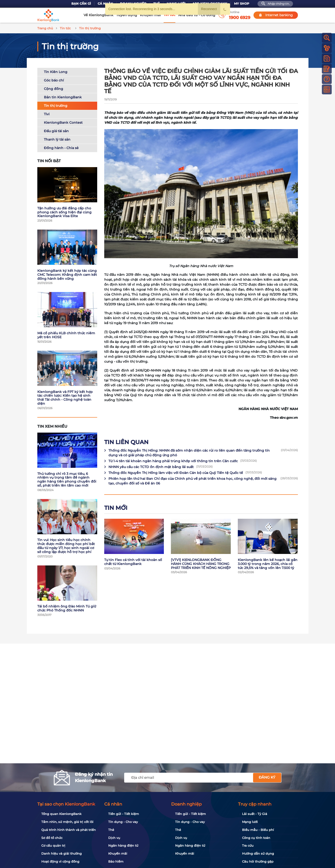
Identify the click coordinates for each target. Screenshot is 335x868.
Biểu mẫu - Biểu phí (258, 830)
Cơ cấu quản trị (53, 845)
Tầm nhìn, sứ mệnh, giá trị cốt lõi (67, 822)
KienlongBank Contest (63, 122)
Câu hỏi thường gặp (258, 861)
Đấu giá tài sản (56, 130)
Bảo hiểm (116, 861)
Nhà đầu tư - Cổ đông (197, 15)
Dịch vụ (114, 838)
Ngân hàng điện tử (123, 845)
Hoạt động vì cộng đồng (60, 861)
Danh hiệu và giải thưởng (62, 853)
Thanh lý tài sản (57, 139)
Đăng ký (267, 777)
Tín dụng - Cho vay (123, 822)
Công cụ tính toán (256, 838)
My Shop (242, 4)
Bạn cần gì (81, 4)
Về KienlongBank (98, 15)
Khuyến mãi (150, 15)
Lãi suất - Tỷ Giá (255, 814)
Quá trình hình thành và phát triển (69, 830)
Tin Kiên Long (56, 71)
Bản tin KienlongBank (63, 96)
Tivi (47, 113)
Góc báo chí (54, 80)
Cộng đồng (54, 88)
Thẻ (111, 830)
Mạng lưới (250, 822)
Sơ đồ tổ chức (52, 838)
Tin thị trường (56, 105)
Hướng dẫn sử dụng (258, 853)
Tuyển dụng (127, 15)
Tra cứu (248, 845)
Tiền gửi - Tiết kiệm (124, 814)
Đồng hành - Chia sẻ (61, 147)
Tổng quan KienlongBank (61, 814)
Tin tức (169, 15)
